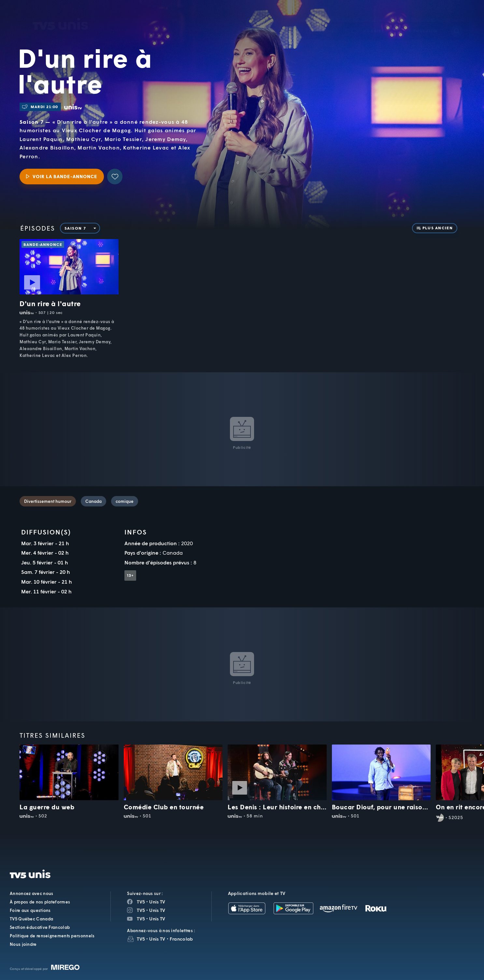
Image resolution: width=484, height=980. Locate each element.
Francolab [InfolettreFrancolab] (181, 939)
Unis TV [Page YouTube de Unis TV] (157, 919)
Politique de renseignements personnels (52, 936)
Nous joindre (23, 944)
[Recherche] (457, 21)
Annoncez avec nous (31, 893)
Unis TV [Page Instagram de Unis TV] (157, 910)
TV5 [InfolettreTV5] (141, 939)
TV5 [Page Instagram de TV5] (141, 910)
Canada (93, 501)
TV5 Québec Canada (31, 919)
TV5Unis (60, 15)
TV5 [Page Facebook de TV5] (141, 902)
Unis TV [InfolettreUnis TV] (157, 939)
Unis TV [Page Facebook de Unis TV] (157, 902)
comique (125, 501)
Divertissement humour (48, 501)
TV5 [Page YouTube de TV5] (141, 919)
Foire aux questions (30, 910)
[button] (368, 21)
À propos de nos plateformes (40, 902)
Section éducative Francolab (40, 927)
